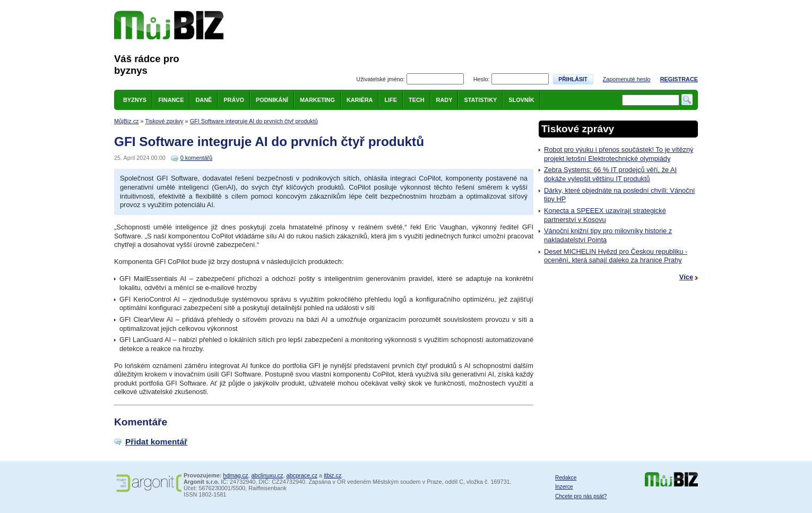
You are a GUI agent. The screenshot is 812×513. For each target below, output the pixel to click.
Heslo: (482, 79)
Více (686, 277)
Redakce (566, 478)
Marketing (317, 100)
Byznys (135, 100)
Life (391, 100)
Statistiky (480, 100)
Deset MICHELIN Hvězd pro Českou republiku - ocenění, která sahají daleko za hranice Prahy (616, 256)
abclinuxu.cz (267, 475)
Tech (417, 100)
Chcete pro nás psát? (581, 496)
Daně (204, 100)
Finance (171, 100)
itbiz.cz (332, 475)
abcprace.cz (302, 475)
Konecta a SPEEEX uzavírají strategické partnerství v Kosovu (605, 215)
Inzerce (564, 487)
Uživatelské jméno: (380, 79)
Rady (444, 100)
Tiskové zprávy (164, 121)
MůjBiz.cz (127, 121)
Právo (234, 100)
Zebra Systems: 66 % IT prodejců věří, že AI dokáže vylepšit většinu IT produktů (610, 174)
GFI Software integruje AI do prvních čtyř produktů (254, 121)
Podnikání (272, 100)
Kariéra (360, 100)
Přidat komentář (156, 442)
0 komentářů (196, 158)
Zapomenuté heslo (627, 79)
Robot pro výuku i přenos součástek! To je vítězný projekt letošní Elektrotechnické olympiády (619, 154)
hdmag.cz (235, 475)
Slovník (521, 100)
